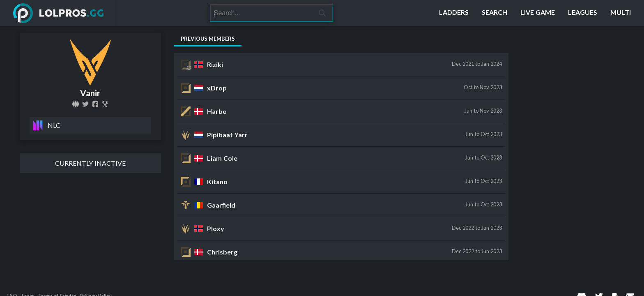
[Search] (261, 13)
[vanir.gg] (76, 104)
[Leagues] (583, 13)
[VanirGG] (85, 104)
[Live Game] (538, 13)
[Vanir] (105, 104)
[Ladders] (454, 13)
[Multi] (621, 13)
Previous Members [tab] (208, 39)
